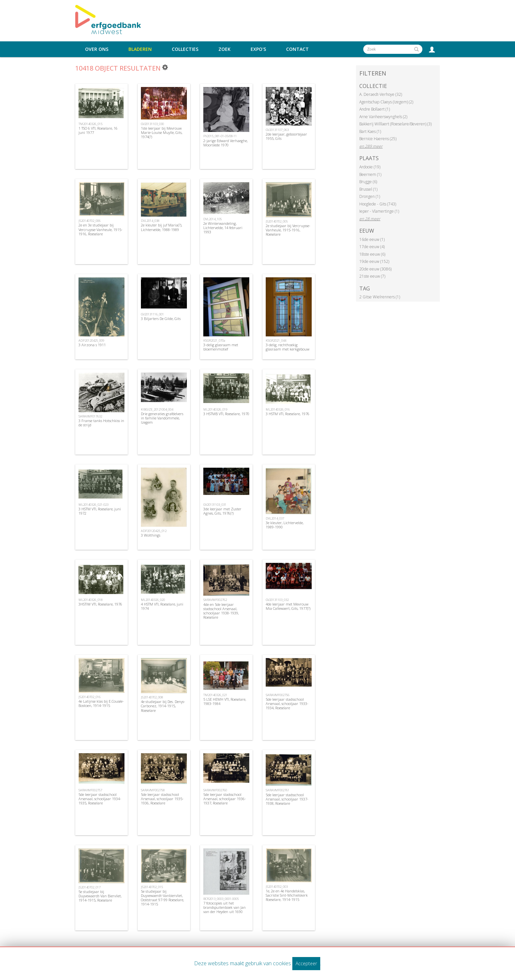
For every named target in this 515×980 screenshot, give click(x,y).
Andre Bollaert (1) (375, 109)
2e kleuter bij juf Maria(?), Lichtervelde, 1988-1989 (161, 227)
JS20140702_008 (152, 697)
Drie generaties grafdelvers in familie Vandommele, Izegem (162, 418)
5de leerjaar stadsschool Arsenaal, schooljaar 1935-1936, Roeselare (162, 799)
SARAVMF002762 (215, 600)
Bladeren (140, 49)
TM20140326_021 (215, 695)
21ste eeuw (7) (372, 276)
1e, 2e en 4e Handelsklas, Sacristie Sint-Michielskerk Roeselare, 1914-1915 (287, 895)
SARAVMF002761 (278, 790)
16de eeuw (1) (372, 239)
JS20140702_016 (90, 697)
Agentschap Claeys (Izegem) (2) (386, 102)
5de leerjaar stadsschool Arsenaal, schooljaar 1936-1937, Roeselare (225, 799)
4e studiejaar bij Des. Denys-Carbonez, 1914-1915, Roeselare (163, 706)
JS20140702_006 (90, 221)
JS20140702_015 (152, 887)
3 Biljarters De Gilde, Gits (161, 319)
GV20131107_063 (277, 130)
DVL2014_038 (150, 221)
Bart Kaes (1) (370, 131)
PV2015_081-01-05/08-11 (220, 136)
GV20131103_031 (215, 505)
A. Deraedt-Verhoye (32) (381, 94)
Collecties (185, 49)
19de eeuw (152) (374, 261)
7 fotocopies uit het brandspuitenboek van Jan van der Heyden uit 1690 (224, 907)
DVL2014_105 (213, 219)
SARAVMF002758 (153, 790)
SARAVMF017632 (90, 416)
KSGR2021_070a (214, 341)
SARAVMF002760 (215, 790)
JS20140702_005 (277, 221)
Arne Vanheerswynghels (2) (383, 117)
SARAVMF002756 (278, 695)
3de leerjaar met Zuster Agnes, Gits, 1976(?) (222, 511)
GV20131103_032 (277, 600)
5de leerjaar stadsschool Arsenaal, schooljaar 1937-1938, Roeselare (287, 799)
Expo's (258, 49)
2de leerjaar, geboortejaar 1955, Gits (286, 136)
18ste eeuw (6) (372, 254)
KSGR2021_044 (276, 341)
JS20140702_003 (277, 887)
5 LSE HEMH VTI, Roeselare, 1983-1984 (225, 701)
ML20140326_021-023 (93, 505)
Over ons (97, 49)
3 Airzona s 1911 (92, 345)
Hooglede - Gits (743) (378, 204)
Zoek (224, 49)
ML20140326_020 (153, 600)
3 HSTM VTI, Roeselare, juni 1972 (100, 511)
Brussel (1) (368, 189)
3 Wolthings (151, 535)
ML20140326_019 (215, 409)
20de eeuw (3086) (375, 269)
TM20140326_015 (90, 124)
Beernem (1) (370, 174)
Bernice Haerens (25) (378, 139)
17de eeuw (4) (372, 247)
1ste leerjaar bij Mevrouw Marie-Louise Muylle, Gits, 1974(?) (162, 132)
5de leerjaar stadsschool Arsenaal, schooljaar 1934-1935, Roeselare (100, 799)
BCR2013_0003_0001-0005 (221, 899)
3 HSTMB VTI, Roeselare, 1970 (226, 414)
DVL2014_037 (275, 518)
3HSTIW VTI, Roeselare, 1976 (100, 604)
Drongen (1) (370, 196)
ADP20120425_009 (91, 341)
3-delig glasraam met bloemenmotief (221, 347)
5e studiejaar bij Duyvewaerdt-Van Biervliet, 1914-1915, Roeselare (100, 896)
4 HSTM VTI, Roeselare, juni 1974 (162, 606)
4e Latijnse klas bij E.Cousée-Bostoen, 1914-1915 (101, 703)
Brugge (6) (368, 182)
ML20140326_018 (90, 600)
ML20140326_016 (278, 409)
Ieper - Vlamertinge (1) (379, 211)
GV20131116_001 (152, 314)
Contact (297, 49)
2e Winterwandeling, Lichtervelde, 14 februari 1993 (223, 228)
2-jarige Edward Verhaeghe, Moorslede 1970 (225, 143)
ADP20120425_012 (154, 531)
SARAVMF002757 (90, 790)
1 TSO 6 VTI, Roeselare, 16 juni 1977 (98, 130)
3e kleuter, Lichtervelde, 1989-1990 (285, 525)
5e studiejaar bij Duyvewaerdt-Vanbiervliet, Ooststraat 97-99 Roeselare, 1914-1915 (162, 898)
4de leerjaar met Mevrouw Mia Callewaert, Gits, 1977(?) (288, 606)
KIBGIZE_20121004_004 (157, 409)
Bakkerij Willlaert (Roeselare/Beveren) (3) (395, 124)
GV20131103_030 (152, 124)
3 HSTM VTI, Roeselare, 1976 (288, 414)
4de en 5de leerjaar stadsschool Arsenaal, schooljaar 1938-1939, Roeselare (221, 611)
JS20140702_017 (90, 887)
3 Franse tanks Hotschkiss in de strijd (101, 423)
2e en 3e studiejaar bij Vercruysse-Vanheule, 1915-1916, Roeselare (101, 229)
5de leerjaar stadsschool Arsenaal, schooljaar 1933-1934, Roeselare (287, 703)
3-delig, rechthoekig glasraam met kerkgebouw (288, 347)
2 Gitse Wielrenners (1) (380, 297)
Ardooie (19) (370, 167)
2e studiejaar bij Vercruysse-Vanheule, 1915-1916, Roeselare (288, 230)
